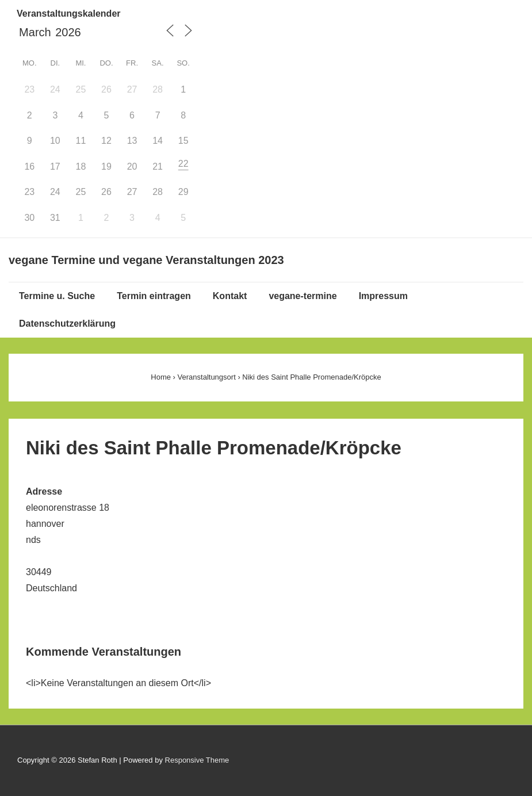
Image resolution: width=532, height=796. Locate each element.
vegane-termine (303, 296)
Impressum (383, 296)
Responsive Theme (197, 760)
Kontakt (230, 296)
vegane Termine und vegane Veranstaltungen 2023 (146, 260)
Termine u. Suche (57, 296)
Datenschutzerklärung (67, 324)
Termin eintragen (154, 296)
